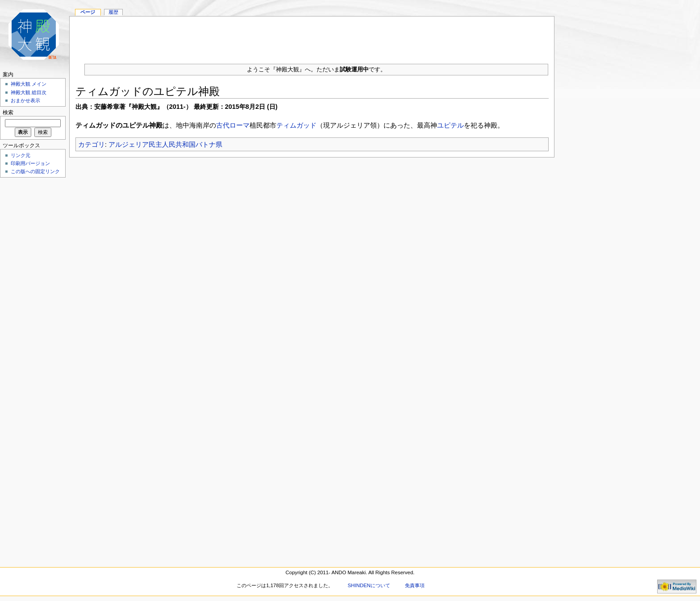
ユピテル (450, 125)
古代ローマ (233, 125)
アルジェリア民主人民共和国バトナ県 (165, 144)
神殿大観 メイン (29, 84)
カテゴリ (92, 144)
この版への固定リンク (35, 171)
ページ (88, 12)
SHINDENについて (369, 585)
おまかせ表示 (25, 100)
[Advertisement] (312, 37)
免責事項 (415, 585)
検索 (8, 112)
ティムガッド (296, 125)
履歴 (113, 12)
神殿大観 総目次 (29, 92)
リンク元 (21, 155)
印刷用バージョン (30, 163)
